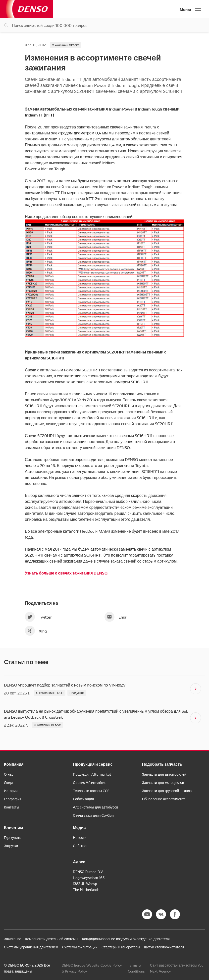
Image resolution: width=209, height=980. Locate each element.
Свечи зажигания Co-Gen (93, 815)
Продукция (77, 693)
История (11, 791)
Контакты (11, 807)
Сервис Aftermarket (89, 782)
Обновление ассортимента (164, 799)
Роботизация (83, 799)
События (80, 846)
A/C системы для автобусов (95, 807)
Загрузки (11, 846)
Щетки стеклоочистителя (164, 947)
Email (116, 617)
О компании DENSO (65, 45)
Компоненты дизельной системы (52, 939)
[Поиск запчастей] (104, 25)
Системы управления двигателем (31, 947)
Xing (36, 631)
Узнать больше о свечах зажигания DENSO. (67, 573)
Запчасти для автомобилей (164, 774)
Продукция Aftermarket (92, 774)
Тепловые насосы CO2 (91, 791)
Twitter (38, 617)
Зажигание (13, 939)
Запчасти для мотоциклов (163, 782)
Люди (8, 782)
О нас (9, 774)
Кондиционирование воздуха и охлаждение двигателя (126, 939)
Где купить (13, 837)
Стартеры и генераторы (121, 947)
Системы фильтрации (80, 947)
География (13, 799)
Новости (80, 837)
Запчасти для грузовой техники (167, 791)
